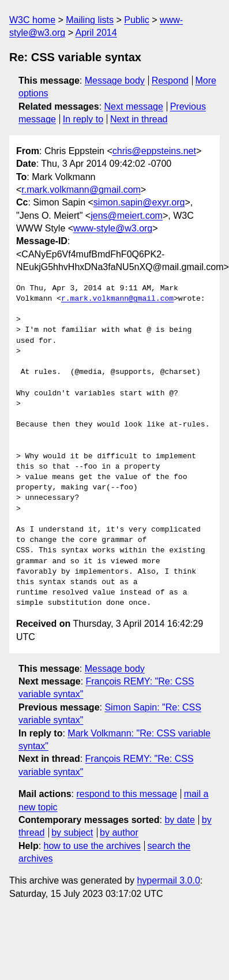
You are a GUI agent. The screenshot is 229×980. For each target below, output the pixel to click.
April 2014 (96, 33)
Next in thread (139, 119)
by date (179, 820)
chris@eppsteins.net (154, 151)
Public (137, 20)
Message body (115, 81)
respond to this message (126, 794)
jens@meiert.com (127, 216)
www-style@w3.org (113, 228)
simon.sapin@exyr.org (139, 202)
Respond (170, 81)
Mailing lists (90, 20)
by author (119, 833)
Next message (134, 106)
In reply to (83, 119)
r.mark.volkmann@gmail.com (81, 190)
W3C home (32, 20)
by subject (72, 833)
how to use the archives (92, 846)
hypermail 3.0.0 (168, 880)
